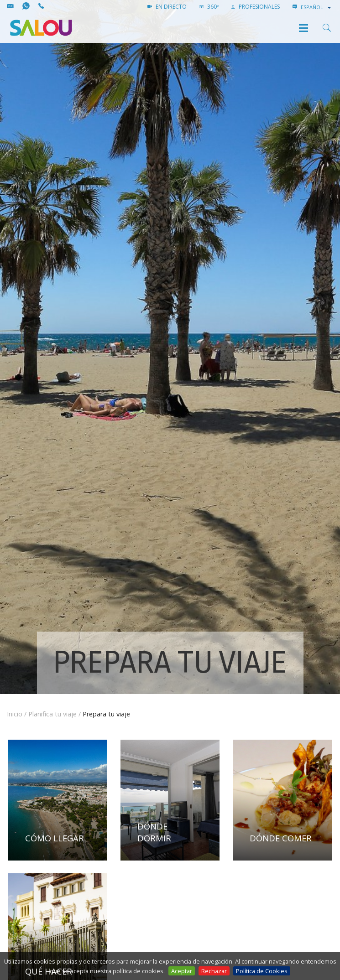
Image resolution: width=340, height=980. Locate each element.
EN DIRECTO (167, 7)
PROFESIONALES (256, 7)
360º (209, 7)
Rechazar (214, 971)
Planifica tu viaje (52, 714)
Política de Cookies (262, 971)
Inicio (15, 714)
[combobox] (317, 7)
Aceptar (182, 971)
